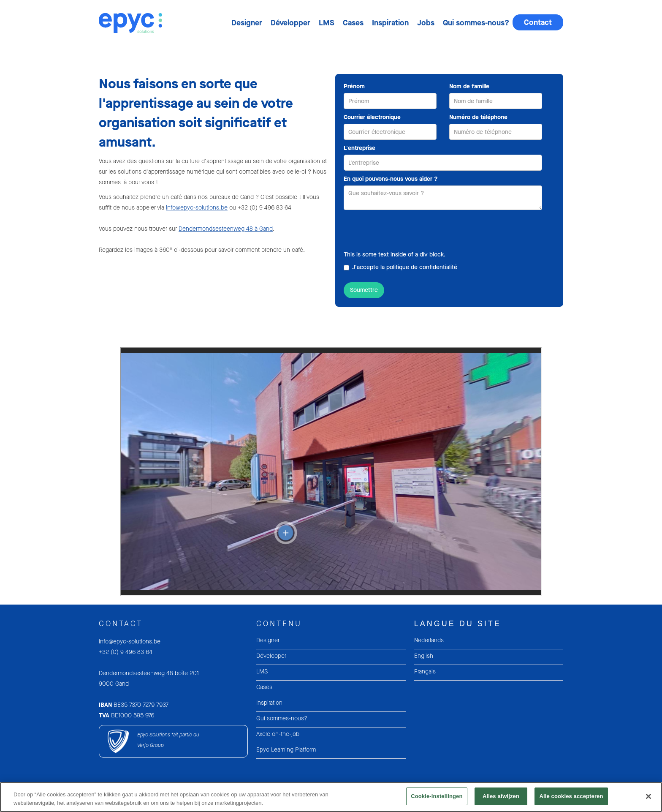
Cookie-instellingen (437, 796)
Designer (247, 23)
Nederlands (429, 640)
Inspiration (390, 23)
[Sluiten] (648, 796)
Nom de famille (469, 86)
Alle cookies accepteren (571, 796)
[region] (331, 797)
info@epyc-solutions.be (197, 208)
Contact (538, 22)
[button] (246, 23)
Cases (353, 23)
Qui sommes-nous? (476, 23)
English (424, 656)
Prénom (354, 86)
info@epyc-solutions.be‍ (130, 642)
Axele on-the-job (278, 734)
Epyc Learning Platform (286, 750)
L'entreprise (359, 148)
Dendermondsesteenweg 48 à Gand (226, 229)
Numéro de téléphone (478, 117)
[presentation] (408, 231)
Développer (290, 23)
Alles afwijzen (501, 796)
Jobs (426, 23)
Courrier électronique (372, 117)
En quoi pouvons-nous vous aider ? (391, 179)
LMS (327, 23)
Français (425, 672)
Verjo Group (151, 745)
